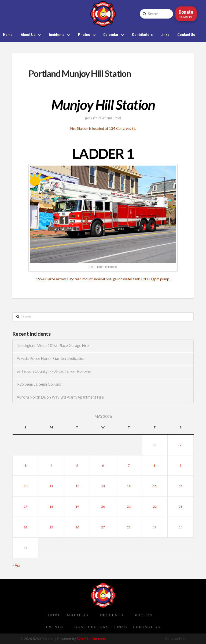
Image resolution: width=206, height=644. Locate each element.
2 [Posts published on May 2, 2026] (181, 445)
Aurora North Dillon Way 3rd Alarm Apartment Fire (60, 397)
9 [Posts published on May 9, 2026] (181, 465)
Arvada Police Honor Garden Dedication (51, 358)
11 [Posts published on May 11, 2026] (51, 486)
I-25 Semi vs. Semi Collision (40, 384)
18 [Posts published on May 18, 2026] (51, 507)
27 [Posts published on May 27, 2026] (103, 527)
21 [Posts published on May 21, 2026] (129, 507)
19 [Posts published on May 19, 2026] (77, 507)
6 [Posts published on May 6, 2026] (103, 465)
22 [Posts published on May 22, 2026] (155, 507)
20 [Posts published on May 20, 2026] (103, 507)
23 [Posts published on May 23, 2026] (181, 507)
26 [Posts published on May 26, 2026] (77, 527)
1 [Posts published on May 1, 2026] (155, 445)
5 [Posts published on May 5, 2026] (77, 465)
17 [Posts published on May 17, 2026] (25, 507)
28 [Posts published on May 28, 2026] (129, 527)
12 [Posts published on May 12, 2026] (77, 486)
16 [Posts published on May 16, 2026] (181, 486)
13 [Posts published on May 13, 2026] (103, 486)
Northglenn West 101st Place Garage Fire (53, 346)
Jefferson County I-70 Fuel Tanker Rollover (54, 371)
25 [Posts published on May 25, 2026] (51, 527)
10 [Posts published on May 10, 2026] (25, 486)
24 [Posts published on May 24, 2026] (25, 527)
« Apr (16, 565)
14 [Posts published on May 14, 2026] (129, 486)
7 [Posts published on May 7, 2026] (129, 465)
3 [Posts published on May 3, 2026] (25, 465)
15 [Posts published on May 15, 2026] (155, 486)
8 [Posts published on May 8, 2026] (155, 465)
